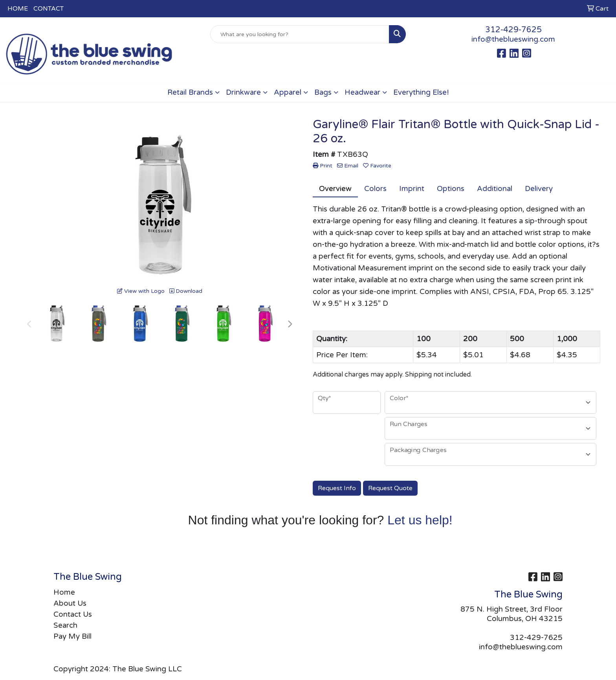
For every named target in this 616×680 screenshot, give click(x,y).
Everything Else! (421, 92)
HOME (18, 9)
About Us (70, 603)
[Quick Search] (300, 34)
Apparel (288, 92)
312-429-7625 (513, 30)
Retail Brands (190, 92)
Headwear (362, 92)
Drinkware (243, 92)
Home (64, 592)
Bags (323, 92)
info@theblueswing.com (513, 39)
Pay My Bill (72, 636)
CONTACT (49, 9)
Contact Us (73, 614)
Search (65, 625)
